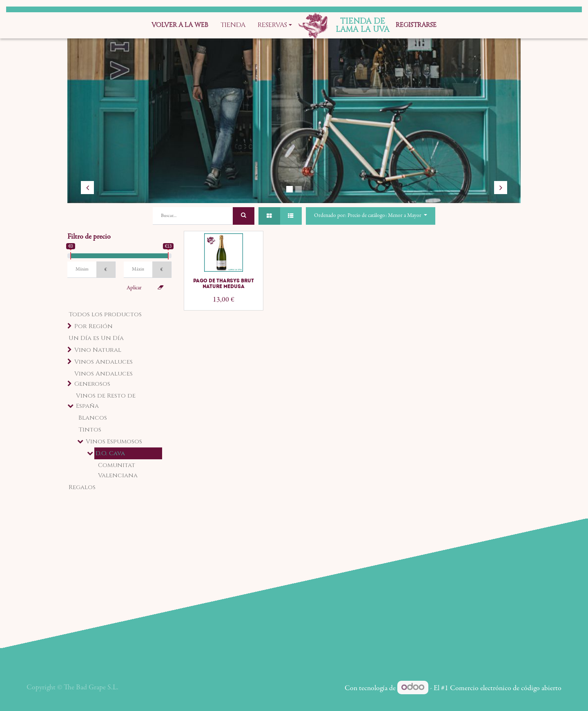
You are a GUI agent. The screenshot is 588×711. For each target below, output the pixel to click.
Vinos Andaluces (104, 362)
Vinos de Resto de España (106, 401)
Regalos (82, 487)
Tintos (90, 430)
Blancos (93, 418)
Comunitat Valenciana (118, 470)
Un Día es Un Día (96, 338)
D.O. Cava (110, 453)
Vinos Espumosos (114, 442)
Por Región (94, 326)
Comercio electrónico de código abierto (506, 689)
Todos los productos (105, 314)
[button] (371, 216)
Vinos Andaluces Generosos (104, 379)
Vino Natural (98, 350)
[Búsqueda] (244, 216)
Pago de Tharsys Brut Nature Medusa (224, 284)
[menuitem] (180, 25)
